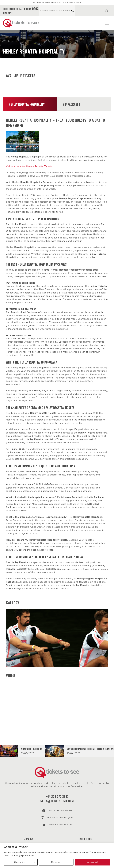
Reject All (56, 862)
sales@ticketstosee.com (57, 801)
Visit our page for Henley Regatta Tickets (29, 166)
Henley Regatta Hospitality (27, 104)
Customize (20, 862)
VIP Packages (71, 104)
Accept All (93, 862)
